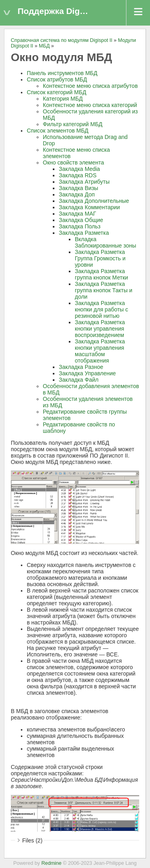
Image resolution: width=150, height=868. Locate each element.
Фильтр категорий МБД (73, 124)
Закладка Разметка (84, 233)
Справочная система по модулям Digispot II (62, 40)
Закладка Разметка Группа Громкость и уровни (100, 258)
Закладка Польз (80, 226)
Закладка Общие (81, 220)
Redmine (51, 863)
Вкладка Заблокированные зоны (105, 242)
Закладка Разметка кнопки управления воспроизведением (100, 329)
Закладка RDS (78, 175)
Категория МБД (63, 99)
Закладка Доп (77, 194)
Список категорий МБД (57, 92)
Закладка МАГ (77, 214)
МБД (44, 46)
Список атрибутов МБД (57, 79)
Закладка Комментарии (89, 207)
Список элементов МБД (58, 131)
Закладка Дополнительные (94, 201)
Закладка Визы (78, 188)
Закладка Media (79, 169)
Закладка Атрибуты (84, 182)
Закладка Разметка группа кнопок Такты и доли (104, 290)
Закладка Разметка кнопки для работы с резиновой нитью (101, 309)
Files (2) (33, 840)
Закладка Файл (79, 380)
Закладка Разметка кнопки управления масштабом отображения (100, 351)
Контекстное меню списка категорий (90, 105)
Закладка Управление (87, 373)
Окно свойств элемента (73, 163)
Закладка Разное (81, 367)
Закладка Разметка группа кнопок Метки (101, 274)
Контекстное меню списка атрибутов (90, 86)
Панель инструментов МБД (62, 73)
